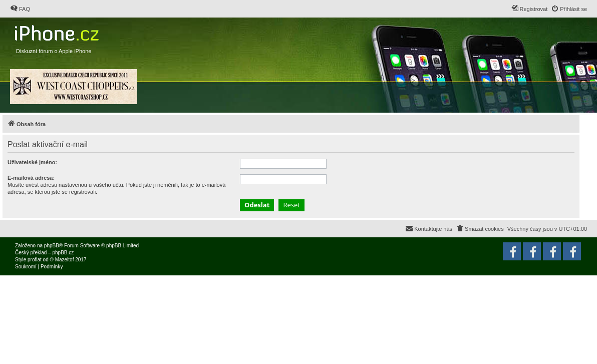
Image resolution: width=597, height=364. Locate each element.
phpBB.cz (63, 253)
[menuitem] (20, 9)
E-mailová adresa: (31, 178)
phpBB (52, 246)
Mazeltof (65, 260)
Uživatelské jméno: (32, 162)
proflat (35, 260)
